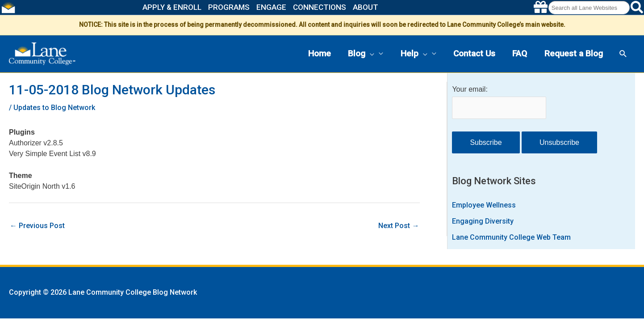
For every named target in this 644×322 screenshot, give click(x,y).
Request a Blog (574, 53)
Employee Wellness (484, 205)
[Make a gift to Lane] (541, 7)
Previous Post (37, 226)
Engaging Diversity (483, 221)
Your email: (470, 89)
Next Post (399, 226)
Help (414, 54)
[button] (370, 54)
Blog (361, 54)
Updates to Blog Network (54, 108)
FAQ (520, 53)
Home (320, 53)
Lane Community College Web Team (511, 237)
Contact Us (474, 53)
